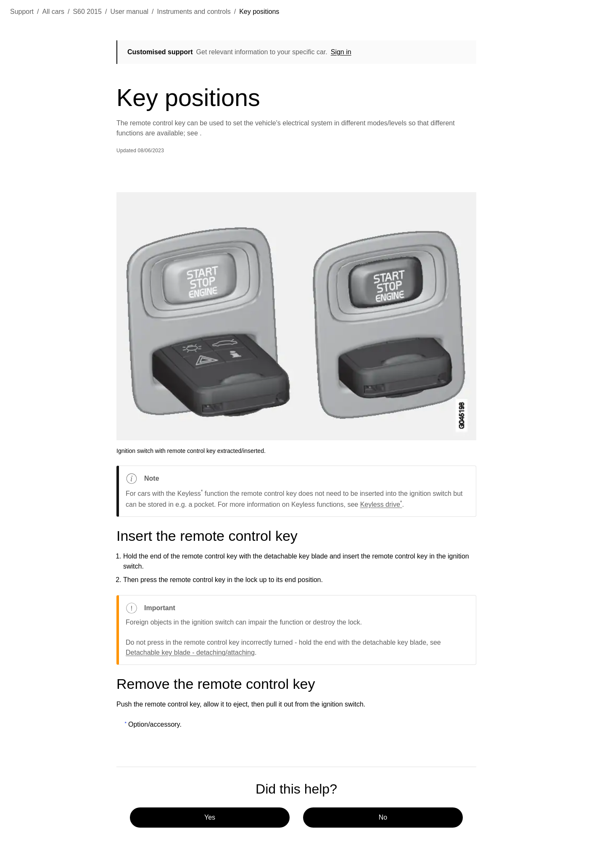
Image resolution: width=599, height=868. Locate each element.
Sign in (341, 52)
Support (22, 12)
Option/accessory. (155, 724)
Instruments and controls (194, 12)
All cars (53, 12)
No (383, 817)
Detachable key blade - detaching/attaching (190, 652)
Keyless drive (381, 504)
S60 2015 (87, 12)
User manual (129, 12)
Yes (210, 817)
